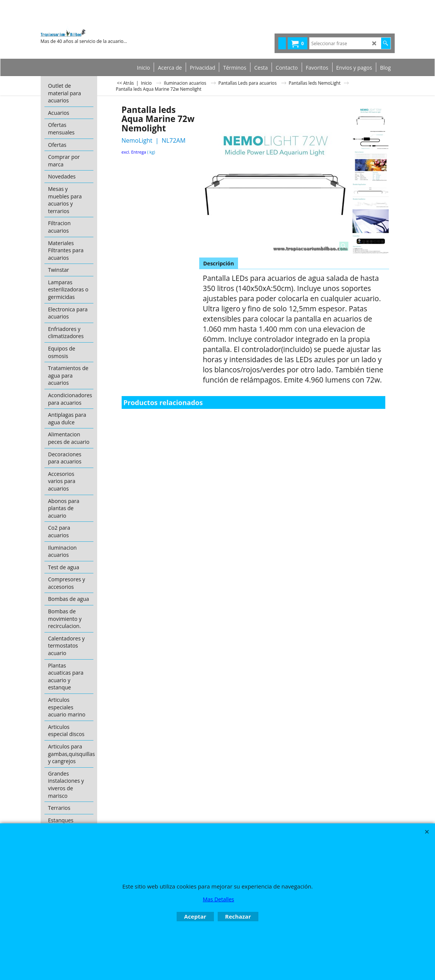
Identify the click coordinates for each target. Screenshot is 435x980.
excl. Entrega (134, 152)
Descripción (219, 263)
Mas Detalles (218, 899)
